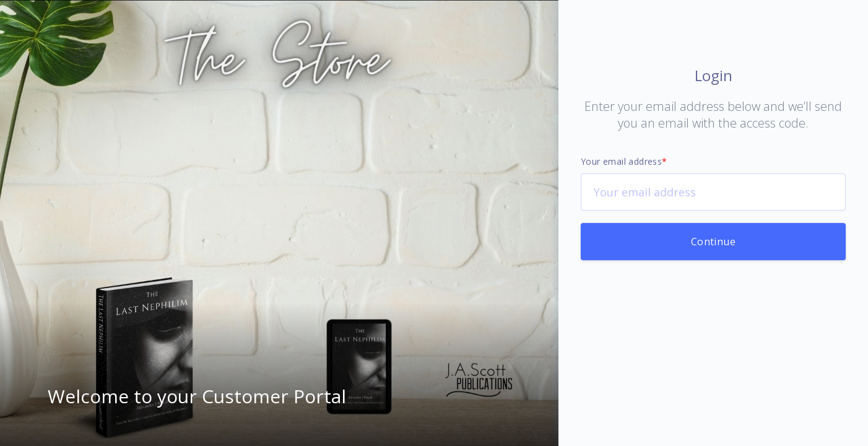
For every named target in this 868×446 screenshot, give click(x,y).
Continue (713, 242)
